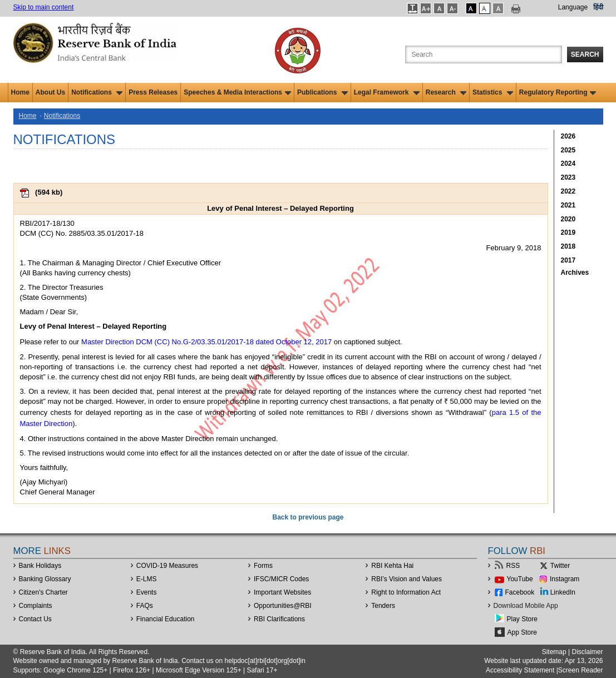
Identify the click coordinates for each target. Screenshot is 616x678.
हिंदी (598, 7)
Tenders (383, 606)
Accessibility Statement (520, 670)
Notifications (97, 92)
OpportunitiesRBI (283, 606)
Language (573, 7)
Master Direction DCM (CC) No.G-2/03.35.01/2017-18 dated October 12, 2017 (206, 342)
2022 (568, 191)
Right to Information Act (406, 592)
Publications (322, 92)
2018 (568, 246)
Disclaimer (587, 652)
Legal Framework (387, 92)
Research (446, 92)
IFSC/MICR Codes (281, 579)
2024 (568, 164)
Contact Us (35, 619)
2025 (568, 150)
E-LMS (147, 579)
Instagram (565, 579)
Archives (575, 273)
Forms (263, 566)
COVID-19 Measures (167, 566)
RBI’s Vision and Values (406, 579)
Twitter (560, 566)
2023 (568, 177)
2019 (568, 232)
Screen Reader (581, 670)
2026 (568, 136)
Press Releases (153, 92)
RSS (513, 566)
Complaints (36, 606)
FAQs (145, 606)
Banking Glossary (45, 579)
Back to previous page (308, 517)
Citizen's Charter (43, 592)
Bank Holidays (40, 566)
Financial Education (166, 619)
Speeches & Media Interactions (237, 92)
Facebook (520, 592)
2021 (568, 205)
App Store (522, 632)
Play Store (522, 619)
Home (20, 92)
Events (147, 592)
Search (585, 55)
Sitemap (554, 652)
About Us (50, 92)
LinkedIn (563, 592)
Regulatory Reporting (558, 92)
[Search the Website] (484, 55)
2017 (568, 260)
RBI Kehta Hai (392, 566)
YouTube (520, 579)
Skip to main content (44, 7)
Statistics (493, 92)
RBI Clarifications (279, 619)
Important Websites (282, 592)
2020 (568, 219)
